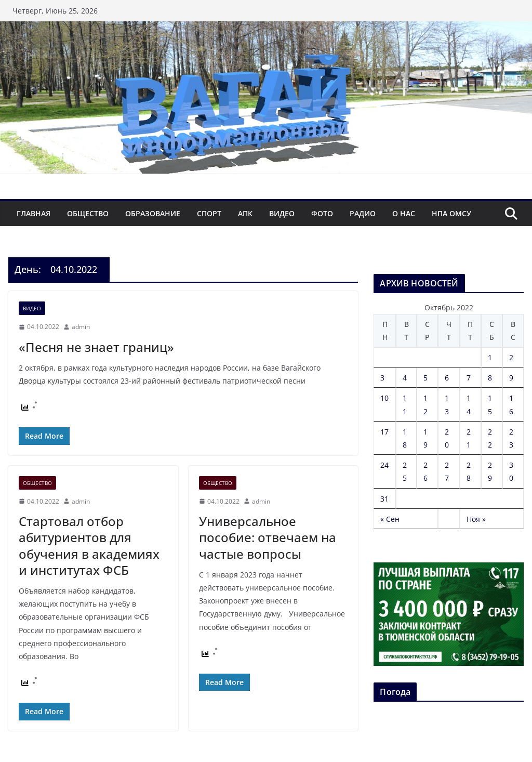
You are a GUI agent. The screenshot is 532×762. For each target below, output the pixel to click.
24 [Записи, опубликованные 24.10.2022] (384, 465)
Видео (282, 213)
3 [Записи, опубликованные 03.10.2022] (382, 378)
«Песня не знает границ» (96, 347)
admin (81, 327)
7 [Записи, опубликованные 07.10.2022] (469, 378)
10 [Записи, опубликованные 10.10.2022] (384, 398)
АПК (245, 213)
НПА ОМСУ (451, 213)
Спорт (209, 213)
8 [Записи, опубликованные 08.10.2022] (490, 378)
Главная (34, 213)
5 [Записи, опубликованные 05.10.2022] (425, 378)
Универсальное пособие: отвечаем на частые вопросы (268, 537)
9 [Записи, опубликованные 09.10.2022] (511, 378)
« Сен (390, 519)
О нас (404, 213)
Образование (153, 213)
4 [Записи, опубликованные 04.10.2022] (405, 378)
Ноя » (476, 519)
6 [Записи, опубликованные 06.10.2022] (447, 378)
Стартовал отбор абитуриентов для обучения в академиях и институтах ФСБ (89, 546)
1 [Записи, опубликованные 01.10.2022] (490, 357)
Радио (363, 213)
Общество (88, 213)
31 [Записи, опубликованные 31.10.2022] (384, 499)
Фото (322, 213)
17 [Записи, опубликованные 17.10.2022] (384, 432)
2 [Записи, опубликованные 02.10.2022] (511, 357)
